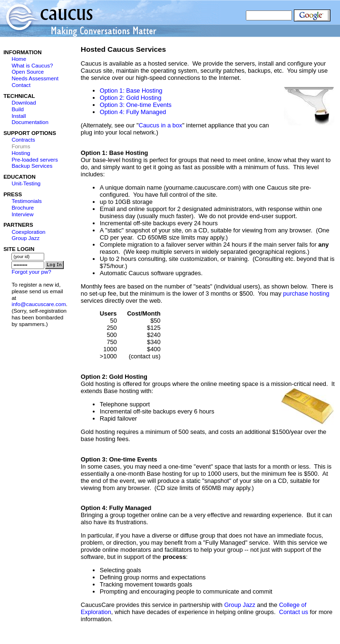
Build (18, 109)
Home (19, 59)
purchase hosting (306, 293)
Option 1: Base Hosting (131, 91)
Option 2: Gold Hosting (131, 98)
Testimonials (26, 201)
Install (19, 116)
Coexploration (28, 232)
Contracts (23, 140)
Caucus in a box (160, 125)
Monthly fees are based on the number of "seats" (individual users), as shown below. (195, 286)
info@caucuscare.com (39, 304)
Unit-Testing (26, 183)
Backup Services (32, 166)
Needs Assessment (35, 78)
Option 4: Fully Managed (133, 112)
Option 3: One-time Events (136, 105)
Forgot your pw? (31, 272)
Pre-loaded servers (34, 160)
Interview (22, 214)
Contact (21, 85)
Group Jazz (25, 238)
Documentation (30, 122)
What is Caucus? (32, 66)
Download (24, 103)
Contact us (294, 612)
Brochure (23, 208)
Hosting (21, 153)
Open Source (28, 72)
